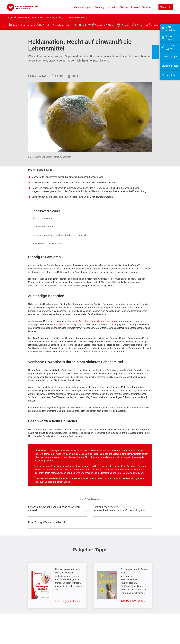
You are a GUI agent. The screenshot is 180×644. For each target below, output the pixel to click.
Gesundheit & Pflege (104, 25)
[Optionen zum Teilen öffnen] (73, 76)
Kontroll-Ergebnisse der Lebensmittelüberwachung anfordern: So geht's (119, 509)
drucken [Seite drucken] (59, 76)
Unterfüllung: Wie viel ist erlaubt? (47, 522)
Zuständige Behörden (43, 227)
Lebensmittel (65, 25)
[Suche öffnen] (155, 7)
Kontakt (112, 7)
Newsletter (171, 75)
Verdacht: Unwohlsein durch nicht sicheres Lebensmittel (60, 235)
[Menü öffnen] (166, 7)
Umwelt (83, 25)
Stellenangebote (170, 66)
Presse (135, 7)
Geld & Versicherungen (24, 25)
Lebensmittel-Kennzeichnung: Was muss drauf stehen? (54, 509)
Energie (125, 25)
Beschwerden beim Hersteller (47, 244)
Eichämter (61, 325)
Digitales (47, 25)
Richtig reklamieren (42, 218)
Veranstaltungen (83, 7)
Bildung (124, 7)
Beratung (100, 7)
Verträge (155, 25)
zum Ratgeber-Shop (67, 601)
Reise (140, 25)
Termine (146, 7)
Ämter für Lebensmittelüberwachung (97, 321)
